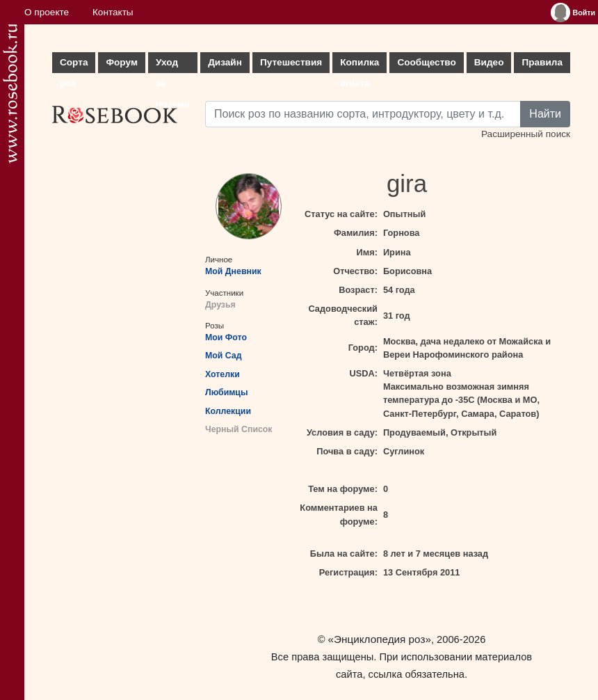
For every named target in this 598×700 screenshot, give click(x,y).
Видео (489, 62)
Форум (121, 62)
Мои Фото (226, 337)
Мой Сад (224, 356)
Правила (542, 62)
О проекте (47, 12)
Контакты (113, 12)
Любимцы (226, 392)
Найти (545, 114)
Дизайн (225, 62)
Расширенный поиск (526, 134)
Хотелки (223, 374)
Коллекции (228, 411)
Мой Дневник (233, 271)
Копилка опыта (359, 65)
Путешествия (291, 62)
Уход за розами (173, 65)
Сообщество (426, 62)
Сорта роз (74, 65)
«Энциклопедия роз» (380, 639)
